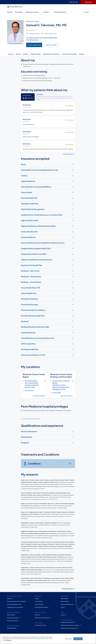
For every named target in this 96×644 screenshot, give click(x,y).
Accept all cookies (78, 639)
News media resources (67, 604)
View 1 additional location (33, 40)
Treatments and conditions (69, 54)
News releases (65, 601)
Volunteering (38, 601)
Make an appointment (34, 45)
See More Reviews (69, 154)
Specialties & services (33, 12)
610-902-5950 (29, 390)
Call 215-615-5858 (50, 45)
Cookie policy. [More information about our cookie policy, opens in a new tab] (8, 640)
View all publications (68, 589)
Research (82, 54)
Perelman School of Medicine (70, 628)
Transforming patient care (14, 604)
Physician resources (13, 621)
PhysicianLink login (13, 618)
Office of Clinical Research (43, 618)
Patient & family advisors (42, 607)
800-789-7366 (73, 2)
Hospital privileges (36, 54)
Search (86, 12)
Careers (64, 615)
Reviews (18, 54)
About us (10, 598)
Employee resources (41, 625)
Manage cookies (68, 639)
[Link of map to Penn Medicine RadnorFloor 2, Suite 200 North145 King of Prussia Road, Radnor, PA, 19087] (45, 381)
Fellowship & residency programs (71, 625)
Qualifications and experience (51, 54)
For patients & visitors (61, 12)
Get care (10, 12)
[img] (46, 30)
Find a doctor (19, 12)
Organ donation (39, 604)
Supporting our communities (15, 607)
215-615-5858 (56, 392)
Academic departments (68, 622)
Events (63, 607)
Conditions (32, 464)
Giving (37, 598)
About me (11, 54)
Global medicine (12, 628)
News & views (65, 598)
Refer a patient (11, 615)
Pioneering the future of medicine (16, 601)
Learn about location (39, 396)
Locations (47, 12)
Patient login (88, 2)
